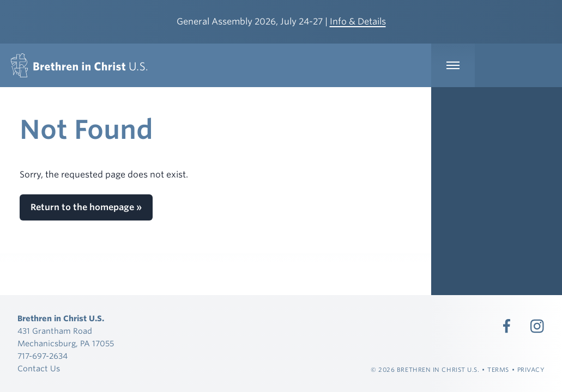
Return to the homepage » (86, 207)
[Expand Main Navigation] (453, 65)
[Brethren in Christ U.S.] (79, 65)
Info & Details (358, 22)
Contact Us (39, 368)
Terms (498, 370)
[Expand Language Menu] (518, 65)
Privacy (531, 370)
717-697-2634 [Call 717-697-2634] (43, 356)
